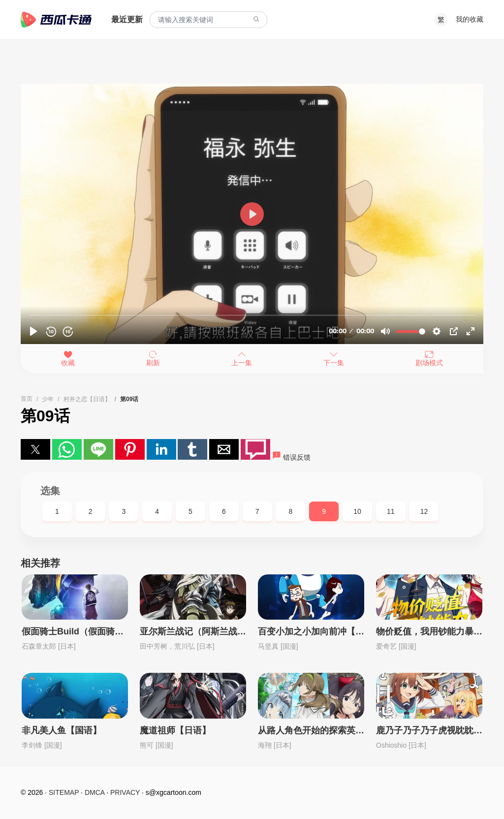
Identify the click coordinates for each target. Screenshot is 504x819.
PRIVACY (125, 792)
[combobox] (208, 20)
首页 (27, 399)
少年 (48, 399)
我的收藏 (470, 19)
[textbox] (208, 20)
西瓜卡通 (56, 20)
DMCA (94, 792)
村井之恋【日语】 (87, 399)
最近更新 (127, 19)
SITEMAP (64, 792)
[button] (35, 449)
